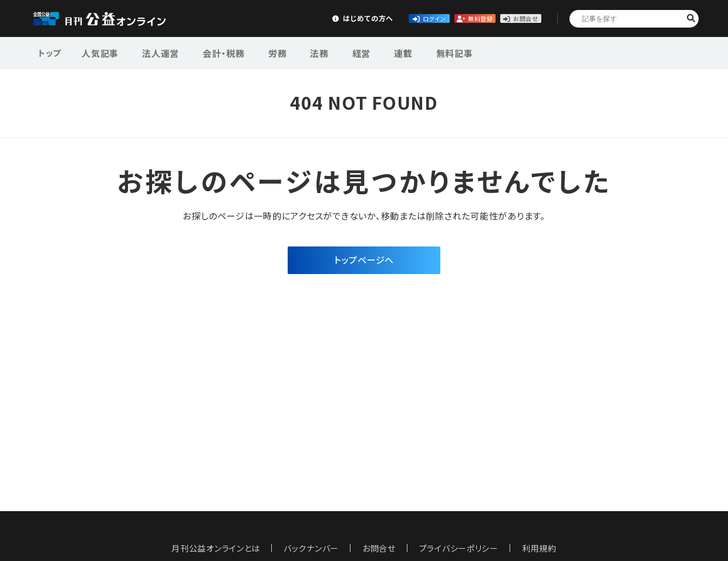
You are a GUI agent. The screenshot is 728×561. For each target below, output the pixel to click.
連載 (368, 52)
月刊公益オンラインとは (216, 548)
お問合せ (506, 18)
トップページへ (364, 261)
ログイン (332, 18)
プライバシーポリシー (459, 548)
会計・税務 (211, 52)
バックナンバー (311, 548)
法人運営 (154, 52)
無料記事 (412, 52)
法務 (295, 52)
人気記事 (99, 52)
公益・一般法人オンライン (114, 19)
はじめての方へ (245, 18)
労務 (259, 52)
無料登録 (419, 18)
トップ (50, 52)
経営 (331, 52)
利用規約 (540, 548)
